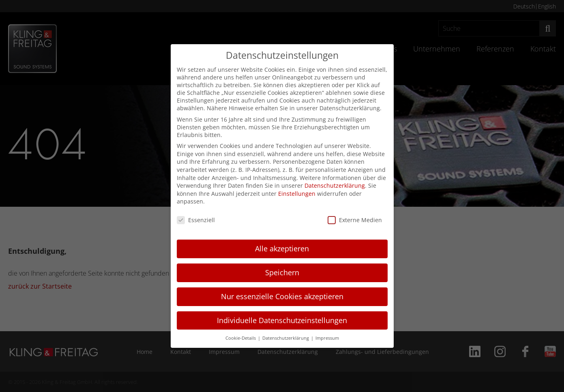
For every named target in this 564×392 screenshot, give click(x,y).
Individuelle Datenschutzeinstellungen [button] (282, 320)
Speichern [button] (282, 272)
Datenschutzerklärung (335, 185)
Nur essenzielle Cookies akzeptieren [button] (282, 296)
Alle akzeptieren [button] (282, 248)
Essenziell (196, 220)
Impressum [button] (327, 338)
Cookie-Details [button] (241, 338)
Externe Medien (355, 220)
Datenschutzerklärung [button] (286, 338)
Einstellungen (297, 194)
